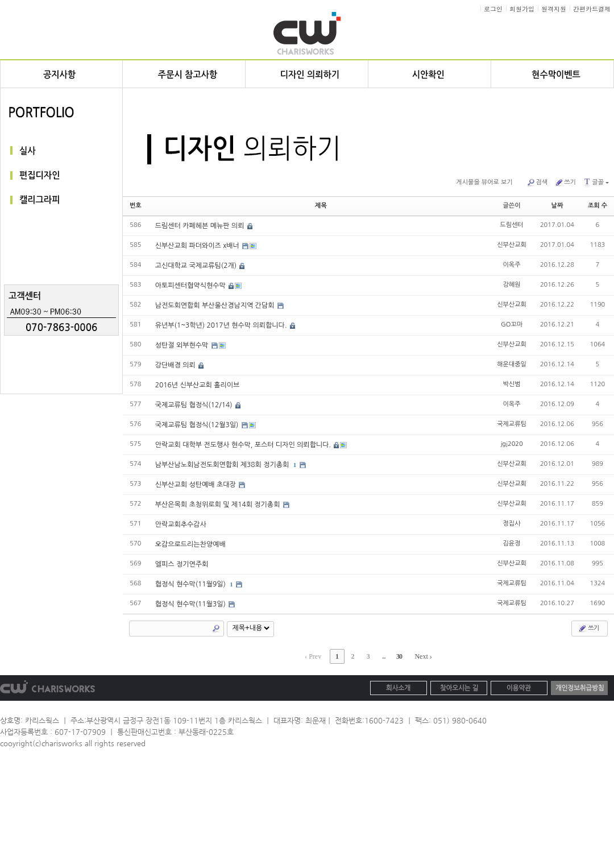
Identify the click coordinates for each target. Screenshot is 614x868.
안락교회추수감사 (181, 524)
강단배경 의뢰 (176, 365)
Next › (424, 656)
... (384, 656)
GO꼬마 (512, 325)
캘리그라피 (61, 201)
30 (399, 656)
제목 (321, 206)
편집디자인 (61, 175)
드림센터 (511, 225)
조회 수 (598, 206)
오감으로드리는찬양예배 (190, 544)
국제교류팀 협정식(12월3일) (198, 425)
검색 (537, 183)
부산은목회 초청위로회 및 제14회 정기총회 (219, 505)
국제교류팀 (512, 424)
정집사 (512, 524)
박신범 (512, 384)
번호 (136, 206)
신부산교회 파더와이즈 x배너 (198, 246)
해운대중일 (512, 364)
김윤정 (512, 543)
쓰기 (565, 183)
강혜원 (512, 285)
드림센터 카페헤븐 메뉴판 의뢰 (201, 226)
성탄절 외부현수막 (183, 345)
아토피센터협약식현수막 (191, 286)
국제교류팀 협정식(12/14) (195, 405)
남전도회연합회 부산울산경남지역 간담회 (216, 305)
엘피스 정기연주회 (182, 564)
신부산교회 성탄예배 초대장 (196, 485)
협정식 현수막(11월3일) (192, 604)
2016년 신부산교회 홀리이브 (198, 385)
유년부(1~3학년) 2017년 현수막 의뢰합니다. (222, 325)
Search (216, 629)
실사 (61, 150)
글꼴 (596, 182)
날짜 (557, 206)
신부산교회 (512, 245)
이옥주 (512, 265)
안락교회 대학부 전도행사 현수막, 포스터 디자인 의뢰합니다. (244, 445)
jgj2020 (511, 444)
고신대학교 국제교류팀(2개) (197, 266)
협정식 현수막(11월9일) (192, 584)
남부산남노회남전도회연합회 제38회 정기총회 (223, 465)
